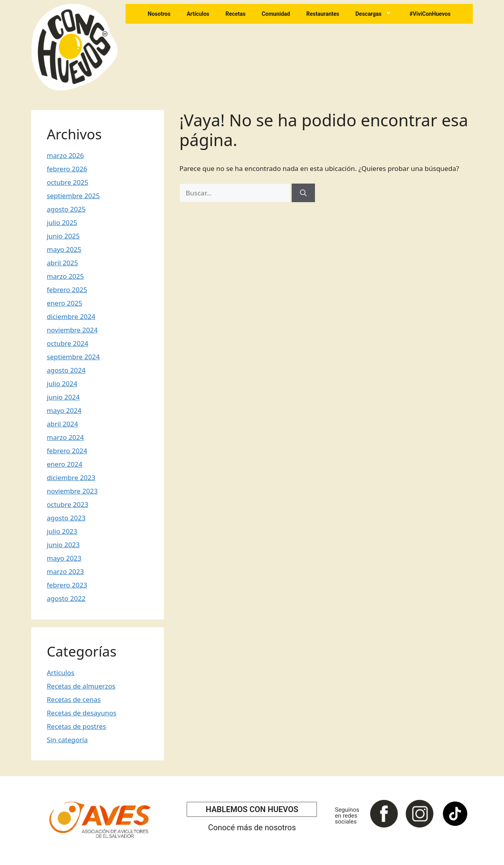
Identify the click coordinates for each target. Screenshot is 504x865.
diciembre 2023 (71, 478)
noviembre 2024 (72, 330)
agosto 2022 (66, 598)
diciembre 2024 (71, 316)
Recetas (235, 14)
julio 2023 (62, 531)
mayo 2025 (64, 249)
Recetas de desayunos (82, 713)
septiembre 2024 (73, 357)
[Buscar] (303, 193)
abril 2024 (63, 424)
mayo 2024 (64, 410)
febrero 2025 (67, 290)
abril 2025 (63, 263)
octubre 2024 (68, 343)
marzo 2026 (66, 155)
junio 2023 (63, 545)
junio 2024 (63, 397)
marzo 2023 (66, 571)
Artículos (198, 14)
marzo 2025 (66, 276)
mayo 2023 (64, 558)
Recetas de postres (77, 726)
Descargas (374, 14)
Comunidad (276, 14)
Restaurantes (323, 14)
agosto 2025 (66, 209)
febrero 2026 (67, 169)
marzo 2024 (66, 437)
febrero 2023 (67, 585)
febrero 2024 (67, 451)
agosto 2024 (66, 370)
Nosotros (159, 14)
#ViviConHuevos (430, 14)
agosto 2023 (66, 518)
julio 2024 (62, 384)
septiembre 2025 (73, 196)
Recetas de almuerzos (81, 686)
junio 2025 (63, 236)
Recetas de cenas (74, 699)
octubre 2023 (68, 504)
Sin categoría (67, 740)
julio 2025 (62, 222)
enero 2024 (65, 464)
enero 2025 (65, 303)
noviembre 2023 (72, 491)
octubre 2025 (68, 182)
